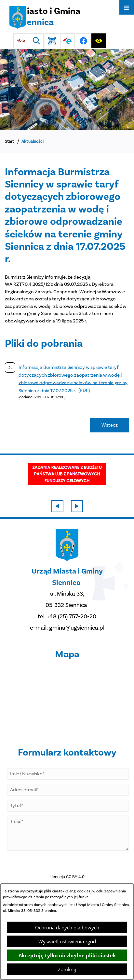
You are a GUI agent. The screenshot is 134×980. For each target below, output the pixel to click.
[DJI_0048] (67, 89)
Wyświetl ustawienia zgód (67, 941)
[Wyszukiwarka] (36, 41)
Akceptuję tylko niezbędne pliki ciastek (67, 955)
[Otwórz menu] (127, 7)
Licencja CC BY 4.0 (67, 877)
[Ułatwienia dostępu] (99, 41)
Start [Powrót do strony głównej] (9, 141)
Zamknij (67, 969)
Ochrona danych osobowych (67, 927)
